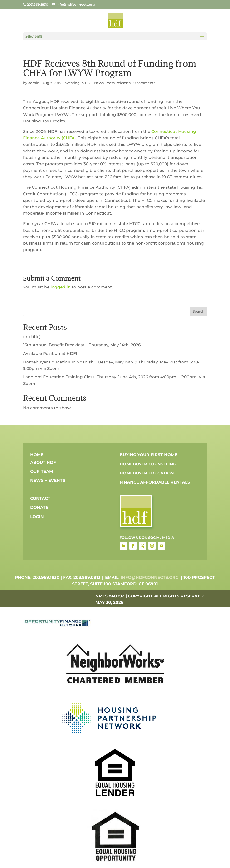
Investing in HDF (78, 83)
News (99, 83)
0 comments (144, 83)
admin (34, 83)
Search (199, 311)
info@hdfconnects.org (150, 577)
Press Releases (118, 83)
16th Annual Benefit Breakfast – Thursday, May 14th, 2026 (82, 345)
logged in (61, 287)
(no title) (32, 337)
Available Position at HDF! (50, 353)
